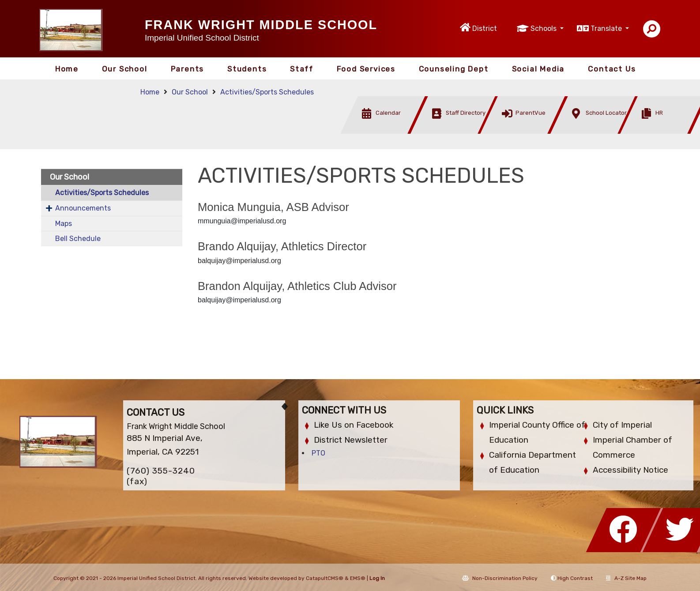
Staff (302, 69)
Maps (64, 224)
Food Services (366, 69)
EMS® (358, 578)
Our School (125, 69)
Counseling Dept (454, 69)
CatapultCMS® (325, 578)
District (485, 28)
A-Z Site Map (626, 578)
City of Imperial (622, 425)
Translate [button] (607, 28)
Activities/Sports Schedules (267, 92)
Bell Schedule (78, 239)
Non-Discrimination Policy (500, 578)
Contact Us (612, 69)
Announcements (83, 208)
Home (67, 69)
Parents (188, 69)
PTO (318, 453)
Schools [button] (544, 28)
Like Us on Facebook (354, 425)
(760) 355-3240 (161, 471)
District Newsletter (351, 440)
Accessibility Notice (630, 470)
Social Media (538, 69)
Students (247, 69)
